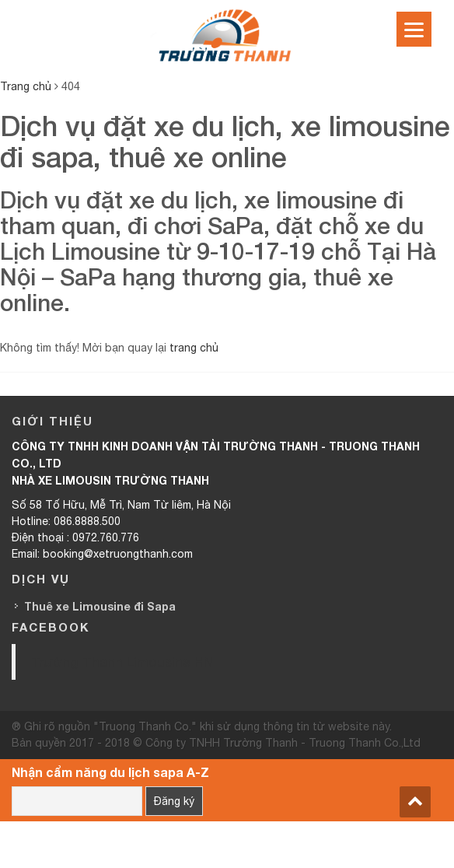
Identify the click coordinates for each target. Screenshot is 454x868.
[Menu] (414, 29)
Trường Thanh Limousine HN (122, 661)
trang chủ (194, 348)
